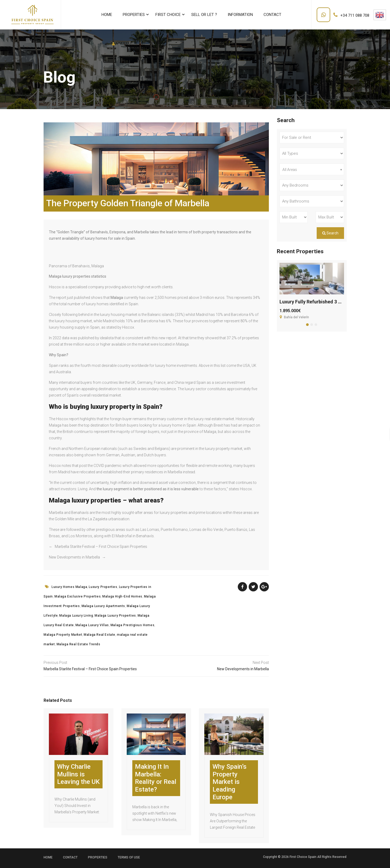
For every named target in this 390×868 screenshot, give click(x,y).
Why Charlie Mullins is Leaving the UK (78, 774)
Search (330, 233)
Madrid (109, 321)
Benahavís (99, 232)
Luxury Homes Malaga (69, 587)
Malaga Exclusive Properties (78, 596)
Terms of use (129, 857)
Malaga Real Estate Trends (79, 644)
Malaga (117, 298)
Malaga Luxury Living (76, 616)
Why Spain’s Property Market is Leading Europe (230, 782)
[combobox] (312, 169)
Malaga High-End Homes (122, 596)
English (380, 15)
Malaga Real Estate (99, 635)
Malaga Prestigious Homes (132, 625)
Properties (98, 857)
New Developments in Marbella (74, 557)
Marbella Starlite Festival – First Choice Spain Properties (101, 547)
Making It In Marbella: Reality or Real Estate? (156, 778)
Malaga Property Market (63, 635)
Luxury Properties (103, 587)
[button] (307, 325)
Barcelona (149, 321)
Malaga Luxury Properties (115, 616)
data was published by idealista (88, 338)
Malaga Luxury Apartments (103, 606)
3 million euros (212, 298)
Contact (70, 857)
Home (48, 857)
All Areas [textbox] (290, 170)
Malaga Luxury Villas (92, 625)
